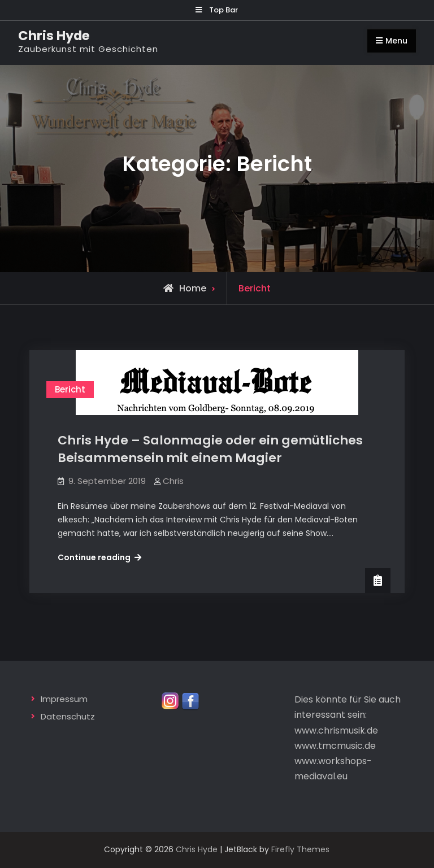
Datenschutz (68, 716)
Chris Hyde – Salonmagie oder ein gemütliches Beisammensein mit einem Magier (210, 449)
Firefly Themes (300, 849)
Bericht (70, 389)
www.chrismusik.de (336, 730)
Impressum (64, 699)
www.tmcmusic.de (335, 746)
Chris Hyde (54, 36)
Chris (173, 481)
